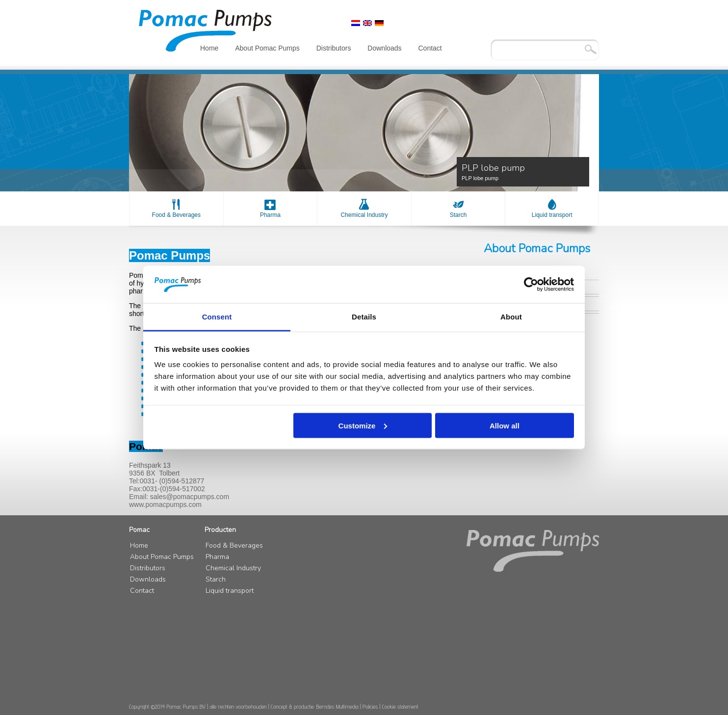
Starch (458, 215)
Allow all (505, 425)
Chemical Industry (364, 215)
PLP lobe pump (523, 172)
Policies (370, 706)
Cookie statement (400, 706)
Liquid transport (552, 215)
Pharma (270, 215)
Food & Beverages (176, 215)
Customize (363, 425)
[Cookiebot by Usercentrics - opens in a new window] (531, 285)
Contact (430, 48)
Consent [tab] (217, 317)
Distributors (334, 48)
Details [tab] (364, 317)
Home (209, 48)
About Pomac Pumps (267, 48)
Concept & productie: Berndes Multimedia (315, 706)
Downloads (384, 48)
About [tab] (511, 317)
